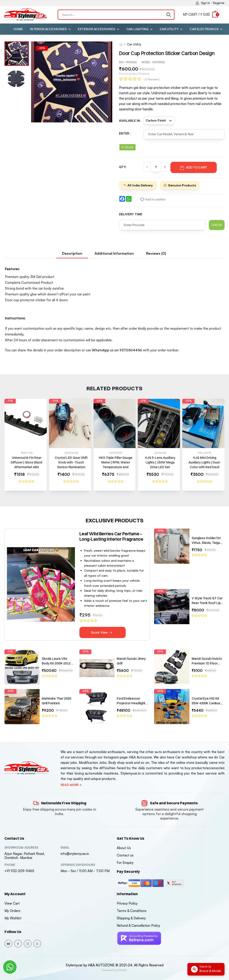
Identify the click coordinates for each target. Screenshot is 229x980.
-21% (143, 401)
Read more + (71, 785)
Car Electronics (204, 29)
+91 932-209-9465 (19, 871)
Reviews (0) (156, 253)
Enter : (125, 133)
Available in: (130, 121)
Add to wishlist (153, 199)
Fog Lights (205, 453)
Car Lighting (137, 29)
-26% (85, 691)
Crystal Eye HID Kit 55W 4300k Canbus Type (206, 703)
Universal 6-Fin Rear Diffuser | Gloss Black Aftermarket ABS (27, 462)
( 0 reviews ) (152, 79)
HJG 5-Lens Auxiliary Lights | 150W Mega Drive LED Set (160, 462)
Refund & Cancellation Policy (138, 926)
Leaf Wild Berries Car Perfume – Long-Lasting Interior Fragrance (111, 536)
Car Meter (116, 453)
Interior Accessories (48, 29)
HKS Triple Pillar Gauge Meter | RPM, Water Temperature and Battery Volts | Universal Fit (116, 467)
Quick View (102, 632)
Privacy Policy (127, 903)
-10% (10, 651)
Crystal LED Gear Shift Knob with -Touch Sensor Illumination (71, 462)
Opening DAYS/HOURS (78, 865)
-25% (99, 401)
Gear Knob (71, 453)
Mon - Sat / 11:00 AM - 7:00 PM (85, 871)
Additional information (114, 253)
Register (219, 3)
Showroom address (21, 848)
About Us (124, 848)
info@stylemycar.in (75, 854)
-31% (10, 401)
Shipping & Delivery (131, 918)
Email (65, 848)
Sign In (203, 3)
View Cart (12, 903)
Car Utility (169, 29)
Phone (10, 865)
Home (18, 29)
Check (217, 225)
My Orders (12, 911)
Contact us (125, 855)
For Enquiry (125, 863)
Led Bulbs (160, 453)
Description (72, 253)
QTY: (123, 167)
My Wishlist (13, 918)
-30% (55, 401)
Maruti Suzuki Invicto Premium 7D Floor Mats (207, 663)
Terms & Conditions (132, 911)
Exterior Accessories (96, 29)
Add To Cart (194, 167)
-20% (160, 591)
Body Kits (27, 453)
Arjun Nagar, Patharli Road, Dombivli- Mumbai (25, 856)
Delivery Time (131, 214)
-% (42, 48)
